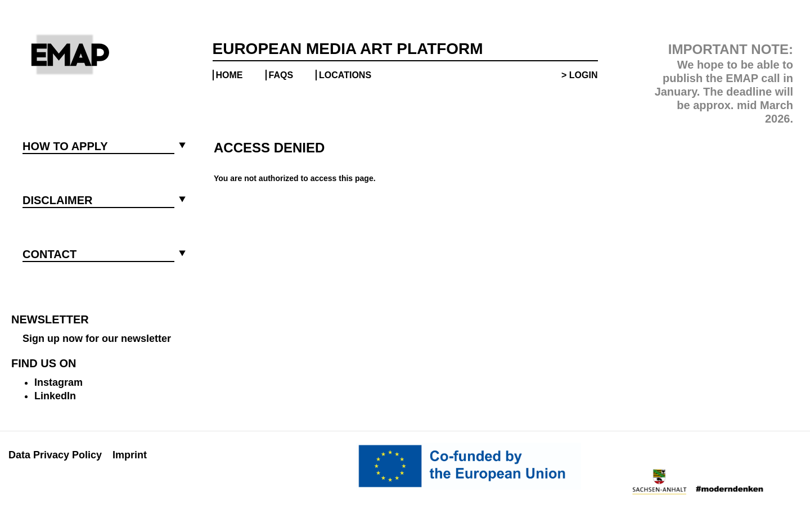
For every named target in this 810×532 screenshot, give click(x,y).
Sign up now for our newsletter (97, 339)
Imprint (130, 455)
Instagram (58, 382)
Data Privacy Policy (55, 455)
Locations (345, 75)
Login (584, 75)
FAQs (281, 75)
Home (229, 75)
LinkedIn (55, 396)
